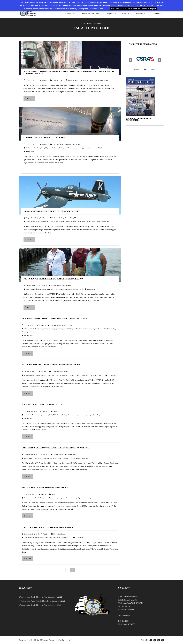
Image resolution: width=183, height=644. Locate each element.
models (89, 221)
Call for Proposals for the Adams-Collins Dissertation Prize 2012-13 (57, 448)
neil (92, 415)
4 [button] (142, 69)
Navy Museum (70, 144)
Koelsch (67, 221)
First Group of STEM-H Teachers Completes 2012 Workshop (53, 279)
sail (78, 498)
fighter (53, 375)
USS (59, 537)
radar (55, 537)
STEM (68, 285)
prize (67, 458)
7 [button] (148, 69)
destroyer (86, 80)
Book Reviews (58, 80)
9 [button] (153, 69)
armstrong (38, 415)
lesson (44, 289)
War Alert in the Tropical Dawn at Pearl (33, 597)
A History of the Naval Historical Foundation (35, 601)
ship (90, 148)
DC (46, 148)
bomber (38, 375)
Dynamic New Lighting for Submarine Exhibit (45, 487)
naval (97, 80)
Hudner (61, 221)
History (67, 218)
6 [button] (146, 69)
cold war (39, 329)
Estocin (38, 221)
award (31, 458)
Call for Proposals (70, 454)
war (107, 80)
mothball (77, 329)
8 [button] (151, 69)
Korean (73, 221)
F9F (55, 415)
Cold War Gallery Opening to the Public (44, 137)
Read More (29, 98)
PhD (63, 458)
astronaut (45, 415)
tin (104, 80)
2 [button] (137, 69)
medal (84, 221)
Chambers (75, 80)
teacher (75, 289)
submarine (69, 289)
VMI (84, 458)
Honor (56, 221)
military (50, 458)
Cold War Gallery (59, 144)
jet (75, 375)
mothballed (84, 329)
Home (83, 24)
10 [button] (155, 69)
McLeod (82, 375)
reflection (73, 498)
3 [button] (139, 69)
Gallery (56, 148)
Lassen (79, 221)
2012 (27, 148)
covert (30, 498)
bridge (26, 329)
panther (97, 415)
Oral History (62, 534)
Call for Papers (58, 454)
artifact (38, 148)
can (69, 80)
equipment (59, 329)
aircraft (32, 148)
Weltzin (67, 537)
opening (81, 148)
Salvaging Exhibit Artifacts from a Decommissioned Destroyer (54, 318)
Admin (45, 80)
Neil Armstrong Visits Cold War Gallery (43, 404)
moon (80, 415)
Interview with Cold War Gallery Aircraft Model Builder (52, 365)
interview (36, 537)
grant (40, 458)
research (72, 458)
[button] (131, 60)
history (92, 80)
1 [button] (135, 69)
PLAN (57, 289)
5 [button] (144, 69)
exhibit (50, 148)
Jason (42, 537)
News (78, 144)
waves (93, 498)
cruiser (45, 329)
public (86, 148)
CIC (30, 329)
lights (51, 498)
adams (26, 458)
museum (91, 329)
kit (78, 375)
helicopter (44, 221)
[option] (145, 58)
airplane (32, 375)
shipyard (24, 332)
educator (33, 289)
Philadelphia (108, 329)
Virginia (79, 458)
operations (66, 498)
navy (101, 80)
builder (44, 375)
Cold (81, 80)
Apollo (32, 415)
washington (100, 148)
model (67, 148)
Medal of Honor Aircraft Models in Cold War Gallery (52, 211)
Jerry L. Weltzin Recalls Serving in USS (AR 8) (47, 527)
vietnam (103, 221)
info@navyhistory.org (126, 609)
